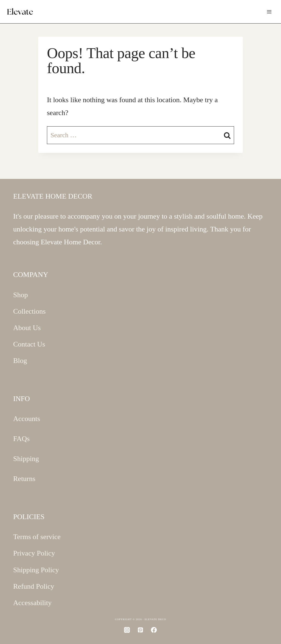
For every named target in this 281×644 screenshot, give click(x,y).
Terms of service (37, 537)
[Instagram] (127, 630)
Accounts (27, 419)
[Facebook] (154, 630)
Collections (29, 311)
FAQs (21, 439)
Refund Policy (34, 586)
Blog (20, 361)
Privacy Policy (34, 553)
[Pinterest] (141, 630)
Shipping (26, 459)
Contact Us (29, 344)
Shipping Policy (36, 570)
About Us (27, 328)
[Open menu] (269, 12)
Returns (24, 479)
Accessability (32, 603)
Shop (20, 295)
